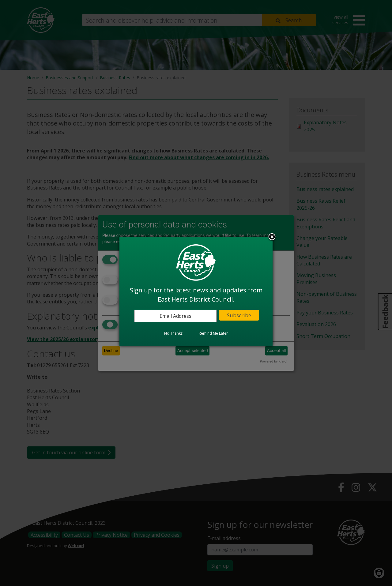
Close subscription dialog (272, 237)
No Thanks (173, 333)
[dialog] (196, 291)
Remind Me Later (213, 333)
